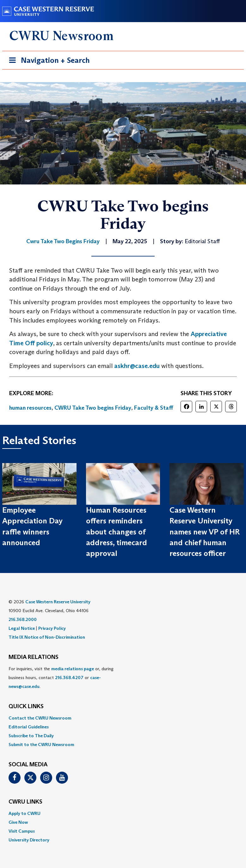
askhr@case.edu (137, 366)
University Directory (29, 840)
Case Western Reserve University (58, 602)
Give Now (18, 822)
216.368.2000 (23, 619)
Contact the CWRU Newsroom (40, 718)
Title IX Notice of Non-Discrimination (47, 637)
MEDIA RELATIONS (34, 657)
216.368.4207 (69, 678)
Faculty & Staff (154, 408)
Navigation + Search (47, 61)
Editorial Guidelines (29, 727)
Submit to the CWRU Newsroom (41, 744)
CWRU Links (25, 802)
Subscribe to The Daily (31, 736)
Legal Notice (22, 628)
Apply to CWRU (25, 813)
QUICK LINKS (26, 707)
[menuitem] (123, 718)
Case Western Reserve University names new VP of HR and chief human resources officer (205, 532)
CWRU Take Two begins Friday (93, 408)
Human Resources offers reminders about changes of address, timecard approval (117, 532)
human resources (30, 408)
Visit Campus (22, 831)
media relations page (73, 669)
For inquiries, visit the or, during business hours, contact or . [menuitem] (61, 678)
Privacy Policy (52, 628)
